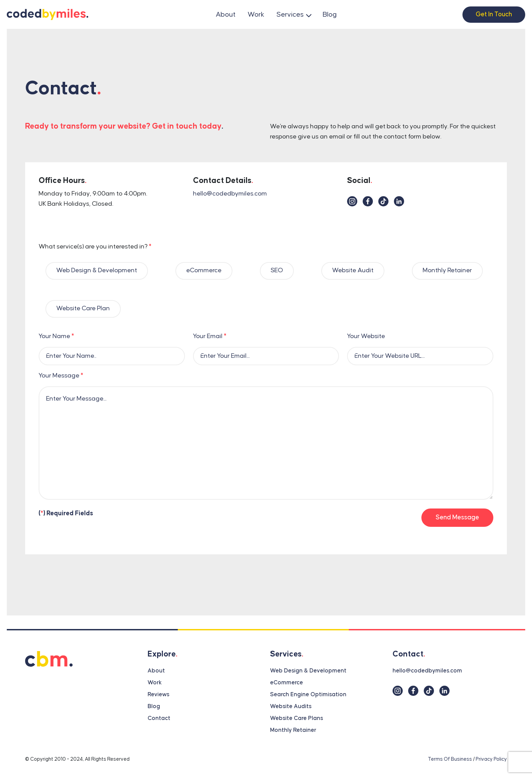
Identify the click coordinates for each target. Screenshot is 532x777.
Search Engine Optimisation (308, 695)
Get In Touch (494, 14)
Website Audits (291, 706)
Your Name (56, 336)
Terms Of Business (450, 759)
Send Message (457, 517)
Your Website (366, 336)
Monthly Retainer (293, 730)
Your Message (61, 376)
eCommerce (287, 683)
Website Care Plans (297, 718)
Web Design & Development (308, 671)
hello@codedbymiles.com (230, 194)
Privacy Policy (491, 759)
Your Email (210, 336)
